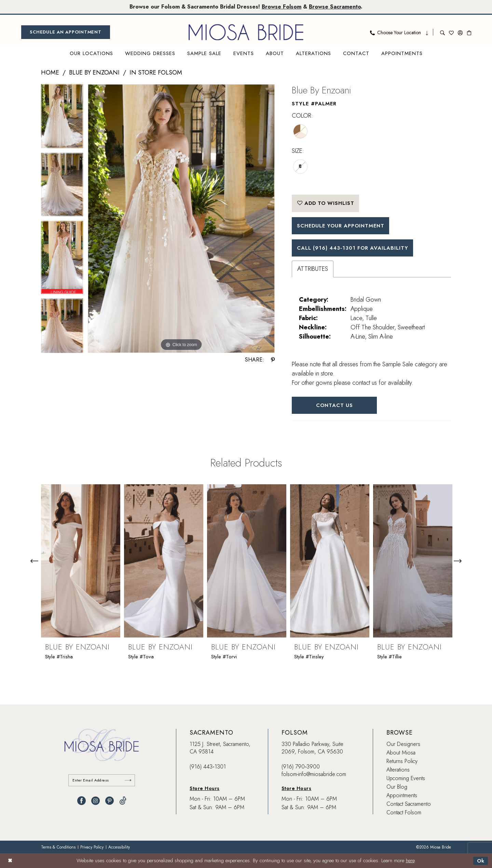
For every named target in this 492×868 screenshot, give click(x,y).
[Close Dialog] (10, 861)
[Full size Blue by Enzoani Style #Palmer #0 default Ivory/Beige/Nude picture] (181, 219)
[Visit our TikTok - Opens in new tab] (123, 801)
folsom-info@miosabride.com (314, 774)
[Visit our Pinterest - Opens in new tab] (110, 801)
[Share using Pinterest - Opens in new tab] (273, 360)
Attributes (313, 269)
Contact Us (335, 406)
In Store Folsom (156, 73)
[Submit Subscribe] (128, 780)
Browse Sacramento (335, 7)
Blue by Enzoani (94, 73)
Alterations (398, 770)
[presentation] (81, 561)
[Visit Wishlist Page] (451, 32)
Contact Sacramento (409, 804)
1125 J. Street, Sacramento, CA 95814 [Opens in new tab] (220, 748)
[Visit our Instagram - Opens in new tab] (95, 801)
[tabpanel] (62, 119)
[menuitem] (66, 32)
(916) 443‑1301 (208, 767)
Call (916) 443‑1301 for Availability (353, 248)
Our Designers (403, 744)
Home (50, 73)
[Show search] (442, 32)
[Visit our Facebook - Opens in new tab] (81, 801)
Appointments (402, 796)
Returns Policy (402, 761)
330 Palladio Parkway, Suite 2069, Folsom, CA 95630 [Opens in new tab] (312, 748)
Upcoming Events (406, 779)
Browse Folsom (282, 7)
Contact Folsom (404, 813)
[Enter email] (102, 780)
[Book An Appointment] (66, 32)
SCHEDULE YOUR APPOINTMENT (342, 226)
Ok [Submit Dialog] (481, 861)
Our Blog (397, 787)
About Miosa (401, 753)
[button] (460, 32)
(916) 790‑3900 (301, 767)
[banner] (246, 32)
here (410, 861)
